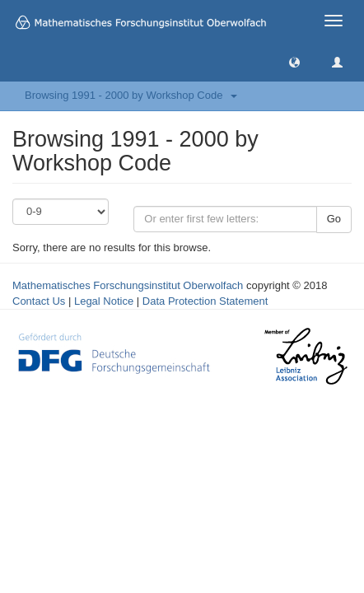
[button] (294, 61)
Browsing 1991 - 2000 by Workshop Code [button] (131, 95)
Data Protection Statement (205, 301)
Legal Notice (104, 301)
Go (334, 219)
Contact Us (39, 301)
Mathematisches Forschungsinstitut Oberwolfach (128, 285)
